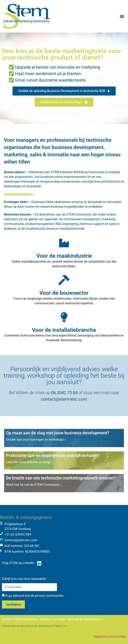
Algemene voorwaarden (110, 636)
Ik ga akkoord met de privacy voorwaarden (34, 596)
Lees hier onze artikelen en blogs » (30, 462)
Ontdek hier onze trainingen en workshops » (36, 440)
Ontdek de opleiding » (19, 194)
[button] (122, 16)
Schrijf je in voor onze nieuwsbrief (24, 579)
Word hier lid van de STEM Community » (34, 485)
